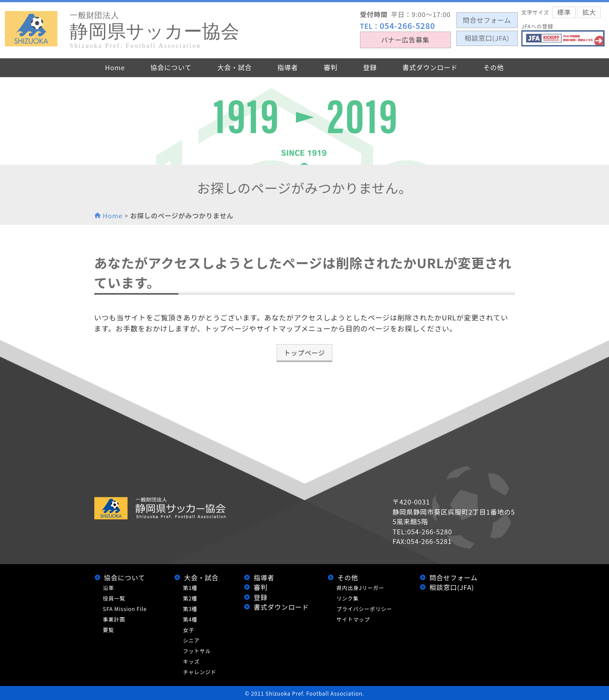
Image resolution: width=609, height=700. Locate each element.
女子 (189, 630)
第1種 (190, 588)
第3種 (190, 609)
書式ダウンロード (281, 607)
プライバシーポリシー (364, 609)
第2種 (190, 598)
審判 (261, 587)
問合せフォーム (453, 577)
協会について (125, 577)
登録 (261, 597)
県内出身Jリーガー (360, 588)
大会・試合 (201, 577)
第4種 (190, 619)
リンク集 (347, 598)
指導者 (264, 577)
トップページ (304, 353)
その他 (348, 577)
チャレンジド (199, 672)
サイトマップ (353, 619)
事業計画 (114, 619)
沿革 (109, 588)
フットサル (197, 651)
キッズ (191, 661)
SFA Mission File (125, 609)
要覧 (109, 630)
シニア (191, 640)
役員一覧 (114, 598)
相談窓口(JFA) (452, 587)
